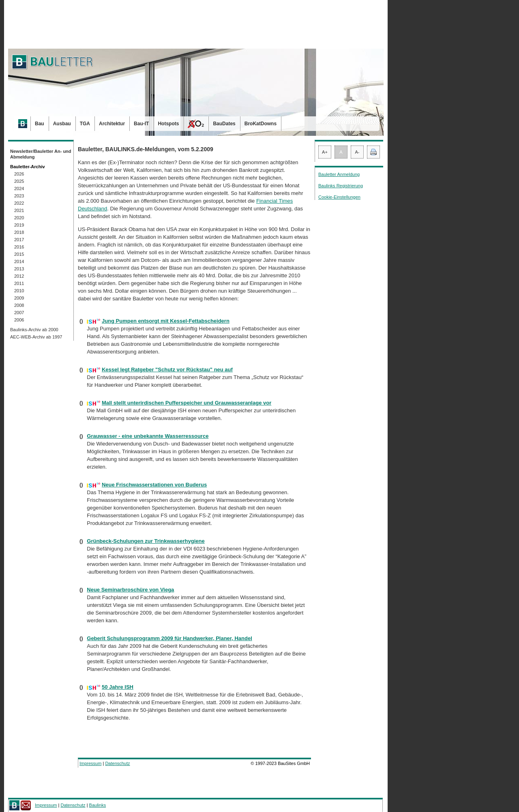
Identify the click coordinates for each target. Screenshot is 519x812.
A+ (325, 152)
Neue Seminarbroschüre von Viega (130, 590)
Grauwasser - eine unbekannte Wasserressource (148, 436)
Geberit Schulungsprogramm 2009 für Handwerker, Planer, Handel (169, 638)
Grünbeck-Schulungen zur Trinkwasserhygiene (146, 541)
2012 (19, 276)
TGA (85, 124)
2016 (19, 247)
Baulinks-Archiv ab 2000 (34, 330)
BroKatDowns (261, 124)
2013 (19, 269)
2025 (19, 181)
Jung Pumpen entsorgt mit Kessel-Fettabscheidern (166, 321)
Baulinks (98, 805)
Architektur (112, 124)
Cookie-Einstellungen (339, 197)
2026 (19, 174)
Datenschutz (117, 763)
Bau (40, 124)
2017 (19, 240)
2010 (19, 291)
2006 (19, 320)
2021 (19, 210)
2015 (19, 254)
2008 (19, 305)
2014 (19, 261)
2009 (19, 298)
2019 (19, 225)
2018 (19, 232)
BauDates (224, 124)
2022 (19, 203)
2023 (19, 196)
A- (357, 152)
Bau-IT (141, 124)
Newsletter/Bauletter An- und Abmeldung (41, 154)
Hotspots (168, 124)
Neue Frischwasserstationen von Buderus (154, 485)
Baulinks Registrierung (341, 186)
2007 (19, 313)
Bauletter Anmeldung (339, 174)
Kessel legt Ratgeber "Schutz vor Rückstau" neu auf (167, 370)
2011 (19, 283)
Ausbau (62, 124)
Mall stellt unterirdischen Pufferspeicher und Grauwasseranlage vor (187, 403)
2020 (19, 218)
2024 (19, 189)
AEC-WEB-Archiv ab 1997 (36, 337)
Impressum (90, 763)
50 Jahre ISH (118, 687)
